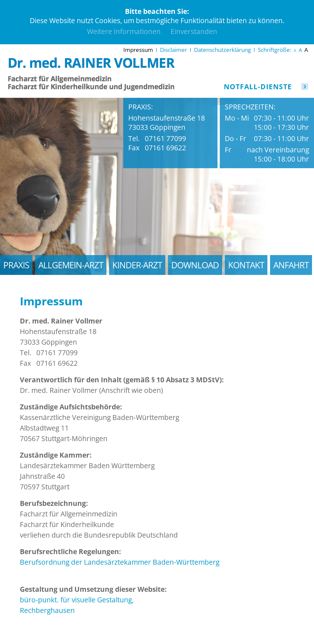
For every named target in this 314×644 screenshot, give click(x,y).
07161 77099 (165, 138)
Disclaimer (174, 50)
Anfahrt (291, 265)
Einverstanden (194, 31)
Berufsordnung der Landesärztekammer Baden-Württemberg (120, 562)
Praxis (16, 265)
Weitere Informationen (124, 31)
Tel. (134, 138)
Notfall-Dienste (258, 87)
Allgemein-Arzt (71, 265)
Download (195, 265)
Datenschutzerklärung (222, 50)
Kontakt (246, 265)
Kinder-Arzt (137, 265)
